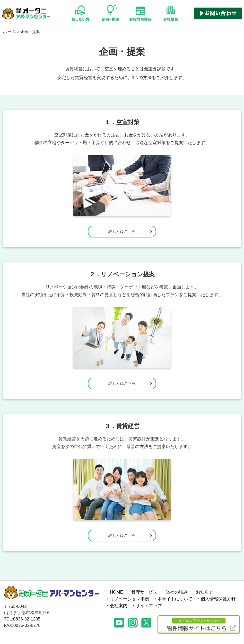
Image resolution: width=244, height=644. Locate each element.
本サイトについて (175, 599)
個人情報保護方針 (218, 599)
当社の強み (177, 592)
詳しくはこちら (122, 232)
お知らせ (205, 592)
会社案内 (119, 606)
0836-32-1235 (27, 619)
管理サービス (144, 592)
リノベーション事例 (130, 599)
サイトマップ (149, 606)
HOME (116, 592)
